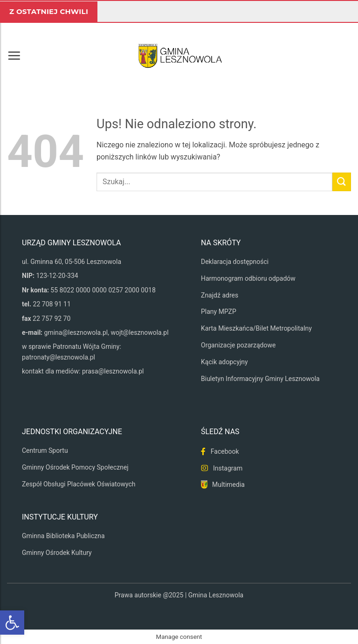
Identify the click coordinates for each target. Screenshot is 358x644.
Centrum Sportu (45, 450)
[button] (14, 55)
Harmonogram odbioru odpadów (248, 278)
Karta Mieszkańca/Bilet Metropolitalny (256, 328)
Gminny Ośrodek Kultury (57, 553)
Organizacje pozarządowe (238, 345)
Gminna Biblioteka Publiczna (63, 536)
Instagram (228, 468)
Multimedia (228, 485)
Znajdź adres (220, 295)
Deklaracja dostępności (235, 262)
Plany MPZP (219, 312)
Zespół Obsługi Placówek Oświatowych (79, 484)
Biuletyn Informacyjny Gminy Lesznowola (260, 379)
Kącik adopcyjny (224, 362)
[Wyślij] (342, 182)
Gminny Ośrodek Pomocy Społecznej (75, 467)
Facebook (225, 451)
